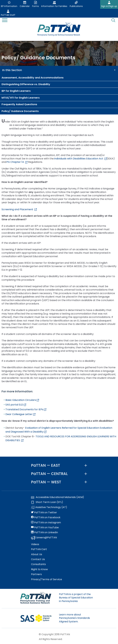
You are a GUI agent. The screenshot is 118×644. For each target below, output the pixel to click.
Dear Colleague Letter (20, 414)
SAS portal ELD (16, 405)
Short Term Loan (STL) (47, 502)
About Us (37, 554)
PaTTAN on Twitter (44, 513)
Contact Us (38, 559)
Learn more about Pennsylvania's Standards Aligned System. (74, 618)
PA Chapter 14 (17, 162)
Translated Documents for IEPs (26, 409)
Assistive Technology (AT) (49, 507)
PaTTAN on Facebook (46, 517)
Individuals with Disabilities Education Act (80, 159)
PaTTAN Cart (39, 549)
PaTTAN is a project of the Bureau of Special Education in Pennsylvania (76, 598)
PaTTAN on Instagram (46, 523)
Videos (35, 544)
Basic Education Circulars (22, 400)
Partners (36, 574)
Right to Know (39, 569)
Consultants (38, 564)
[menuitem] (59, 78)
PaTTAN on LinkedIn (44, 532)
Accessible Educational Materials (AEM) (58, 497)
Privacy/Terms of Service (47, 579)
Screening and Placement (19, 209)
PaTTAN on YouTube (45, 528)
